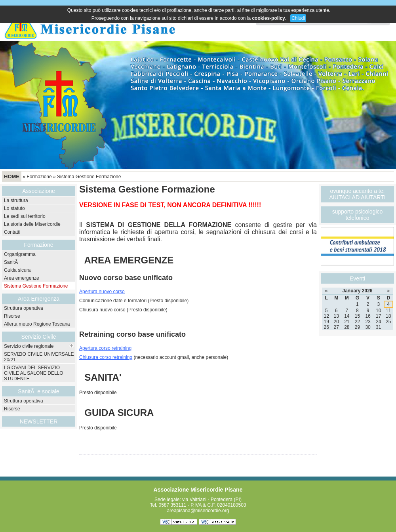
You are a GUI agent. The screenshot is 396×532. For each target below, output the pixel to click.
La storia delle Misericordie (32, 224)
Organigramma (20, 254)
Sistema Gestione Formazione (89, 177)
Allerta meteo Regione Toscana (37, 324)
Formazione (39, 177)
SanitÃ (12, 262)
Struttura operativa (24, 308)
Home (12, 176)
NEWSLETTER (39, 421)
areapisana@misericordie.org (198, 511)
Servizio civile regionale (29, 346)
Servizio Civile (39, 337)
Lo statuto (14, 208)
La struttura (16, 200)
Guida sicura (17, 270)
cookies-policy (268, 18)
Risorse (12, 316)
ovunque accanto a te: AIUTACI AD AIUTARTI (357, 194)
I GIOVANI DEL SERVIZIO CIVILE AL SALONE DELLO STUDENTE (34, 373)
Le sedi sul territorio (25, 216)
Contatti (12, 232)
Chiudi (298, 18)
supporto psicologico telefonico (358, 215)
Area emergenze (22, 278)
